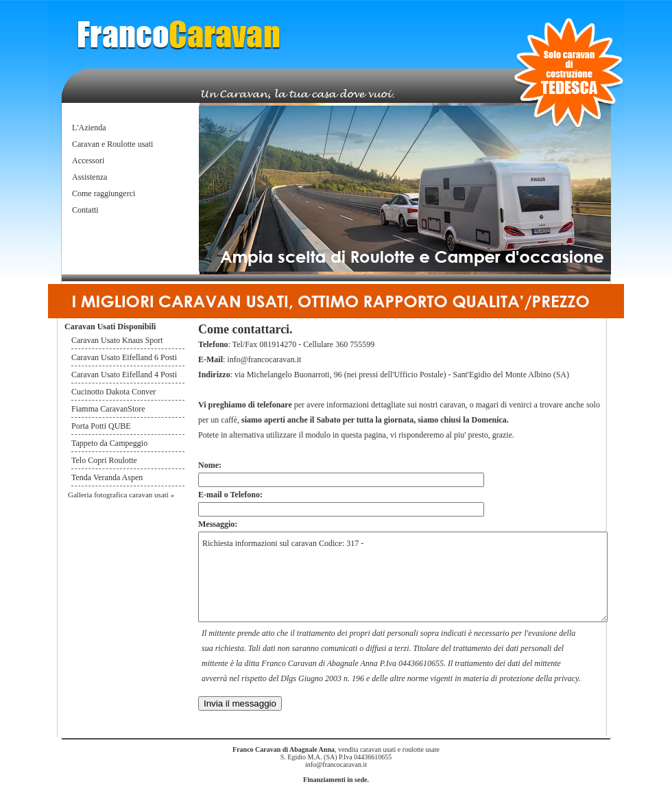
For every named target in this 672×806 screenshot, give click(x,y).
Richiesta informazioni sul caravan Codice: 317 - (403, 577)
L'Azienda (89, 128)
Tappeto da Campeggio (109, 443)
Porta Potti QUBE (101, 426)
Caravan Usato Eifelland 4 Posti (124, 375)
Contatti (85, 210)
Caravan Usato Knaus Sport (117, 340)
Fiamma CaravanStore (108, 409)
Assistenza (89, 177)
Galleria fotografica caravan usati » (121, 495)
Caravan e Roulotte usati (112, 144)
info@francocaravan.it (264, 359)
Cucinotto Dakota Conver (113, 392)
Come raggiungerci (104, 193)
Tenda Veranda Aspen (107, 477)
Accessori (88, 161)
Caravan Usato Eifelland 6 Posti (124, 357)
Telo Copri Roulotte (105, 460)
